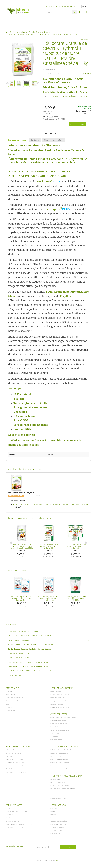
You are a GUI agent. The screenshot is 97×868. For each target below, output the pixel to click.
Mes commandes (11, 695)
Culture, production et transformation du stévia (63, 701)
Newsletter (9, 707)
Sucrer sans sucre (55, 736)
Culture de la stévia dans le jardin (59, 724)
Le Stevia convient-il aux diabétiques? (61, 750)
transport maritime (59, 114)
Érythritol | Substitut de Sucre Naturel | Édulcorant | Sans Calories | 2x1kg (22, 598)
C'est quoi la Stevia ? (56, 691)
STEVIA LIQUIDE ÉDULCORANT (49, 640)
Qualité (52, 818)
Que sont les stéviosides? (57, 766)
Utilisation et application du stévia (60, 730)
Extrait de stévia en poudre (58, 782)
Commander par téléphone (67, 6)
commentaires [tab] (58, 140)
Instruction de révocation (57, 827)
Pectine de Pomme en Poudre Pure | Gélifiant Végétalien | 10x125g (75, 598)
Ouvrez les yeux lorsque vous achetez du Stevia (63, 717)
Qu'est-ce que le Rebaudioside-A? (59, 759)
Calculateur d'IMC (11, 818)
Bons (8, 704)
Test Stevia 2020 (55, 733)
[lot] (56, 124)
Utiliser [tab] (46, 140)
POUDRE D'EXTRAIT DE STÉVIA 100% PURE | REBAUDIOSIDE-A (31, 645)
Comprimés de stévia (56, 795)
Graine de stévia (55, 792)
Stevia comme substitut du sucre (15, 759)
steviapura (53, 812)
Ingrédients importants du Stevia (15, 763)
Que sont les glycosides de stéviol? (60, 763)
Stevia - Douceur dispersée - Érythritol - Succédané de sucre (30, 649)
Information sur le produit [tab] (18, 140)
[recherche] (59, 12)
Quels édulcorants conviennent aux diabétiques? (19, 824)
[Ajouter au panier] (77, 124)
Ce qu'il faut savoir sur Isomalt (59, 769)
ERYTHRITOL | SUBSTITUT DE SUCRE (22, 653)
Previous (11, 543)
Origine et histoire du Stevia (58, 698)
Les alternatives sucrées (13, 821)
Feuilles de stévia (55, 779)
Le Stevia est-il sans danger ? (14, 753)
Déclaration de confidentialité (58, 824)
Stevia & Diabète (11, 756)
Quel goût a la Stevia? (56, 740)
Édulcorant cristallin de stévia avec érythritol (62, 789)
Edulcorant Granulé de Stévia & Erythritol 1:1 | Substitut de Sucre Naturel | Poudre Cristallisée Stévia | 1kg (50, 504)
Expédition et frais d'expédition (15, 698)
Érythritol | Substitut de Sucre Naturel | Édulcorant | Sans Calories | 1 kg (48, 598)
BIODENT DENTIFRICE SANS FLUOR (49, 658)
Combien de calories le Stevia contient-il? (17, 772)
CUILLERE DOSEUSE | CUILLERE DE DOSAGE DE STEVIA (28, 662)
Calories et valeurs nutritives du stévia (17, 766)
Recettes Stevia (10, 769)
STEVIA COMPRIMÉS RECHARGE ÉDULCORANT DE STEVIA (29, 636)
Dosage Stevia (54, 727)
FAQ (7, 714)
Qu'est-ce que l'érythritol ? (57, 756)
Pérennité (53, 815)
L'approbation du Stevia (57, 704)
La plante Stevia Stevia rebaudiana (60, 695)
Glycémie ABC (10, 815)
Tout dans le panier (17, 500)
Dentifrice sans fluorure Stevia (59, 798)
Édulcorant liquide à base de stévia (60, 786)
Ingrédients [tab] (35, 140)
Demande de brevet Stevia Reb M (60, 707)
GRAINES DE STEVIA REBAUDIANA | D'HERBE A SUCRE (28, 667)
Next (86, 543)
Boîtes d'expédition (15, 675)
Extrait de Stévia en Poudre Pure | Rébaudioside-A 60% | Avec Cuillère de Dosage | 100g (22, 546)
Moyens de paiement (12, 701)
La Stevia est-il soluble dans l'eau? (60, 753)
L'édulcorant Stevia (11, 750)
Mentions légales (55, 834)
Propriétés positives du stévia (58, 721)
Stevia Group (54, 808)
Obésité (8, 808)
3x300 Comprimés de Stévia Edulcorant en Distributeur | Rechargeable (76, 546)
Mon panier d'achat (51, 6)
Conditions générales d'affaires (59, 821)
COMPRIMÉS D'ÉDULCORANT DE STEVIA (23, 631)
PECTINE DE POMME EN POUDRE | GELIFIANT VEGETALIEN (30, 671)
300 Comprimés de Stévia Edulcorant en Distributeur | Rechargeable (49, 546)
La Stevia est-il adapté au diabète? (16, 827)
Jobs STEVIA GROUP (56, 831)
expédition (58, 860)
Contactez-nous (11, 710)
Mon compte (10, 691)
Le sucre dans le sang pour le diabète (16, 812)
